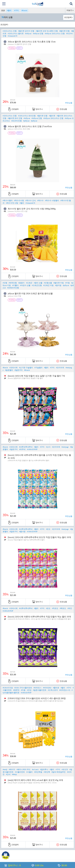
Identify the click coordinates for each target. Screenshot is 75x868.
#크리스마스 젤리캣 (16, 34)
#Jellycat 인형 (38, 34)
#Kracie (24, 10)
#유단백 (47, 772)
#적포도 (55, 608)
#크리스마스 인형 (10, 31)
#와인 (70, 608)
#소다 (48, 447)
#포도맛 (65, 769)
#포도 (48, 529)
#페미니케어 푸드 (24, 769)
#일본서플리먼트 (40, 690)
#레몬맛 (16, 690)
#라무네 (22, 449)
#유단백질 (38, 772)
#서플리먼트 (20, 772)
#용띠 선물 (38, 283)
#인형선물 (48, 283)
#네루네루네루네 (26, 447)
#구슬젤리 (38, 368)
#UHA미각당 (8, 688)
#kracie (5, 368)
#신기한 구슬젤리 (26, 368)
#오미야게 (60, 368)
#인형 (5, 283)
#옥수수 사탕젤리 (52, 200)
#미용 (23, 690)
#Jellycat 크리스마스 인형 (55, 34)
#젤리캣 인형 (64, 31)
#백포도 (63, 608)
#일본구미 (19, 370)
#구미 (16, 10)
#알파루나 (44, 769)
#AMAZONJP (32, 449)
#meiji (5, 769)
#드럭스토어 (53, 690)
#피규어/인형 (17, 121)
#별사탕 (22, 532)
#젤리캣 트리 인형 (15, 118)
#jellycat (26, 121)
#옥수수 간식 (31, 200)
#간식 (8, 774)
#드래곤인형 (37, 285)
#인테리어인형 (13, 288)
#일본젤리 (9, 370)
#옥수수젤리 (8, 200)
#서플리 (29, 772)
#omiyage (65, 447)
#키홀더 (15, 285)
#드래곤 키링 (48, 285)
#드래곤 (29, 283)
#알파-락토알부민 (59, 772)
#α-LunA (35, 769)
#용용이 (21, 283)
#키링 (68, 283)
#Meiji (14, 774)
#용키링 (58, 285)
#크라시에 (13, 368)
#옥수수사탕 (19, 200)
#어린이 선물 (25, 285)
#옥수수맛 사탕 (12, 203)
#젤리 (9, 10)
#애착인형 (13, 283)
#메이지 (12, 769)
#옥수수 (40, 200)
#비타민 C (37, 688)
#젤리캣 (52, 116)
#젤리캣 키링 (59, 283)
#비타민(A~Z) (65, 690)
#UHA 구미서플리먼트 (23, 688)
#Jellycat (28, 34)
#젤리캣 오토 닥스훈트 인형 (47, 31)
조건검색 (68, 17)
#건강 (29, 690)
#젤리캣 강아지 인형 (26, 31)
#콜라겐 (56, 688)
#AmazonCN (12, 36)
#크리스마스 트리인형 (27, 116)
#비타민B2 (47, 688)
